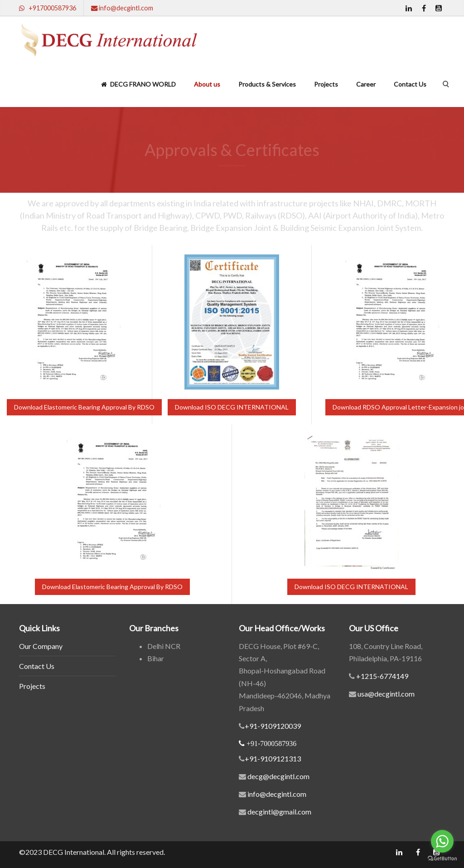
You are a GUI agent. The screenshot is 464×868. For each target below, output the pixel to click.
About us (207, 84)
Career (366, 84)
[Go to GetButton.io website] (442, 859)
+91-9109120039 (273, 726)
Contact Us (410, 84)
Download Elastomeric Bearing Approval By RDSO (84, 407)
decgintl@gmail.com (279, 812)
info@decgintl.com (277, 794)
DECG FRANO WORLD (138, 84)
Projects (326, 84)
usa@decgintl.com (385, 694)
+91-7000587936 (271, 743)
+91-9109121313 (273, 758)
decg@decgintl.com (278, 776)
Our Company (41, 646)
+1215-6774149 (382, 676)
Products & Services (267, 84)
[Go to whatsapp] (442, 841)
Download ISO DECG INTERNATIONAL (232, 407)
